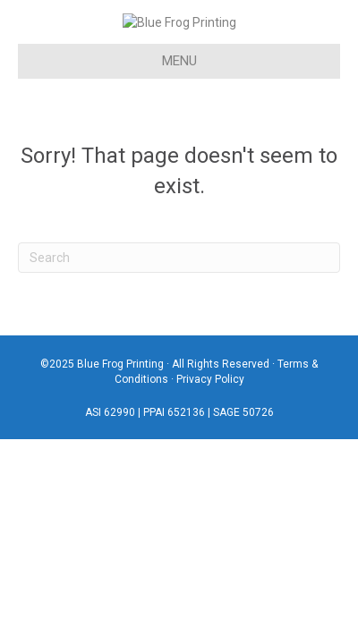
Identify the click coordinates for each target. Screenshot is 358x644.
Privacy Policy (210, 404)
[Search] (179, 282)
